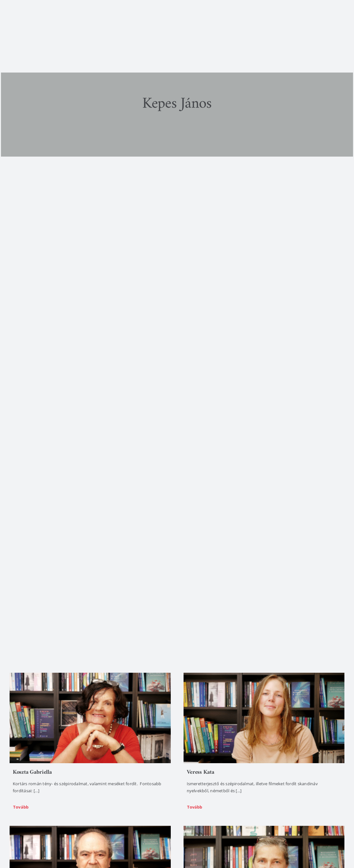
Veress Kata (201, 772)
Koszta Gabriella (32, 772)
